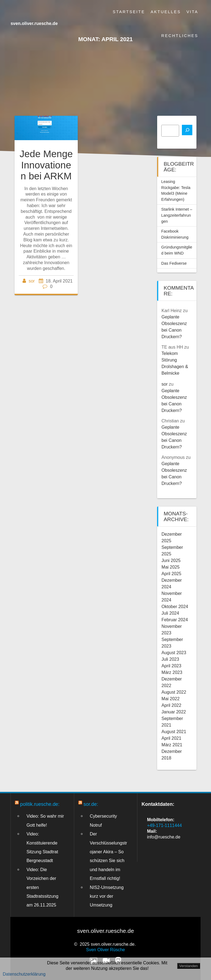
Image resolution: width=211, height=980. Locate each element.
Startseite (129, 12)
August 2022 (174, 692)
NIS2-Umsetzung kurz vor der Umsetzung (107, 896)
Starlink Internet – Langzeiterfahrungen (177, 215)
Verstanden (189, 966)
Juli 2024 (170, 613)
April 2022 (171, 705)
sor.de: (91, 804)
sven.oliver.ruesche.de (34, 24)
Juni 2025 (171, 560)
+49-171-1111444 (164, 825)
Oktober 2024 (175, 607)
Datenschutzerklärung (24, 974)
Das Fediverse (174, 263)
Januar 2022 (174, 712)
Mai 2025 (171, 567)
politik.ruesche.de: (40, 804)
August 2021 (174, 732)
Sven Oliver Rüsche (105, 950)
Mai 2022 (171, 699)
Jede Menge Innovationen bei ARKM (46, 165)
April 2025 (171, 574)
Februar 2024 (175, 620)
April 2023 (171, 666)
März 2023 (172, 672)
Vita (192, 12)
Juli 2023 (170, 659)
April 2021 (171, 738)
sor (32, 281)
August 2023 (174, 653)
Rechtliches (180, 36)
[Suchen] (187, 130)
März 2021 (172, 745)
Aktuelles (166, 12)
